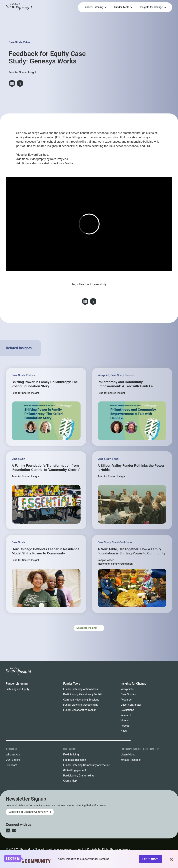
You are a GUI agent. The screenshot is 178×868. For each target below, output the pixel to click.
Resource (126, 700)
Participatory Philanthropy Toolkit (83, 694)
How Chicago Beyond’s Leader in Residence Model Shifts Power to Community (45, 551)
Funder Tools (72, 684)
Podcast (31, 375)
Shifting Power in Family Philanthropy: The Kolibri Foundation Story (45, 384)
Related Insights (19, 348)
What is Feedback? (131, 760)
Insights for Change (133, 684)
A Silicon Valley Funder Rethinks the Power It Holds (131, 468)
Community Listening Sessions (81, 700)
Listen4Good (128, 755)
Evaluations (127, 710)
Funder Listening (17, 684)
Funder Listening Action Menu (81, 689)
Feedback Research (75, 760)
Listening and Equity (18, 689)
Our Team (11, 765)
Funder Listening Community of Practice (87, 765)
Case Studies (128, 694)
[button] (12, 83)
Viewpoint (103, 375)
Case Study (15, 42)
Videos (125, 721)
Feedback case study (93, 284)
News (124, 731)
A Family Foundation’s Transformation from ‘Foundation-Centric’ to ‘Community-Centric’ (46, 468)
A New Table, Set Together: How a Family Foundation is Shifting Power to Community (131, 551)
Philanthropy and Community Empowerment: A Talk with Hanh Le (125, 384)
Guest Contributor (122, 542)
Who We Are (13, 755)
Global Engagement (75, 770)
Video (26, 42)
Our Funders (13, 760)
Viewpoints (127, 689)
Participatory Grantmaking (79, 776)
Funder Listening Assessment (81, 705)
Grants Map (70, 781)
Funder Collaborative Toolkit (79, 710)
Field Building (71, 755)
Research (126, 715)
